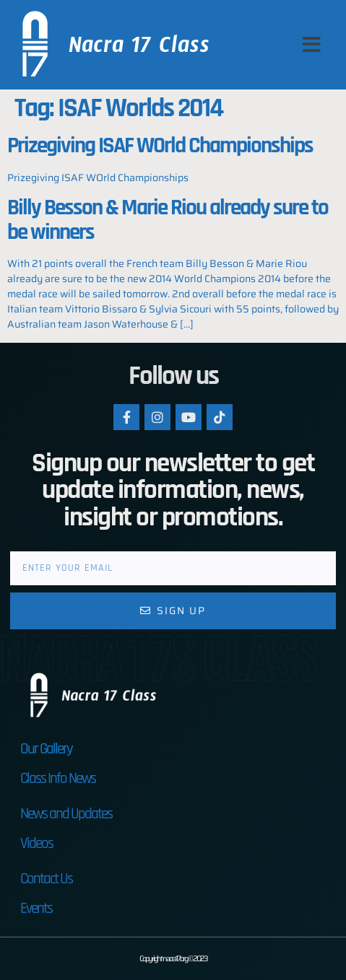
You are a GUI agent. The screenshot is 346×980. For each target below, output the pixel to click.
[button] (312, 45)
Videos (36, 843)
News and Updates (66, 814)
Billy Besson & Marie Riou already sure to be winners (168, 220)
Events (36, 908)
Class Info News (58, 778)
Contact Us (46, 879)
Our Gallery (46, 749)
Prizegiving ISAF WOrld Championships (160, 146)
